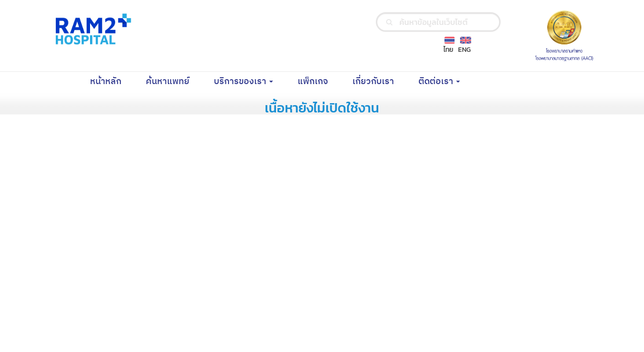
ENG (464, 50)
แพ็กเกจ (319, 81)
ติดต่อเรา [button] (439, 82)
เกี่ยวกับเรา (379, 81)
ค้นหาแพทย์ (174, 81)
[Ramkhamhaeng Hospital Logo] (92, 29)
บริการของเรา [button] (243, 82)
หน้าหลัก (112, 81)
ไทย (448, 50)
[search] (389, 22)
